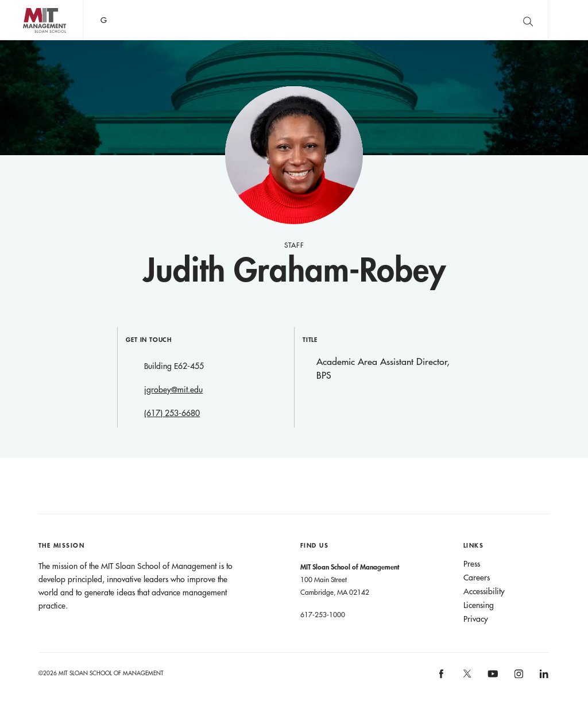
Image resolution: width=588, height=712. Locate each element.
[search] (528, 20)
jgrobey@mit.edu (173, 390)
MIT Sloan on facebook (442, 677)
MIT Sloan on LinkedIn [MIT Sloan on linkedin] (543, 677)
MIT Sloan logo (29, 40)
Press (472, 564)
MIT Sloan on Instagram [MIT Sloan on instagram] (518, 677)
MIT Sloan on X (466, 678)
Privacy (476, 619)
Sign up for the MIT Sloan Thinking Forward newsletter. (375, 20)
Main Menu (568, 20)
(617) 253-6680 (172, 413)
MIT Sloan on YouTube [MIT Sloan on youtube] (492, 680)
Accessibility (484, 591)
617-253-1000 (323, 614)
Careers (477, 578)
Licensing (479, 605)
